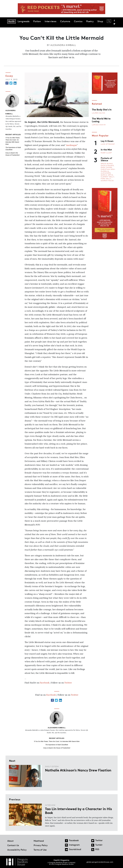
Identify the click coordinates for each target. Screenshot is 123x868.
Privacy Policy (41, 845)
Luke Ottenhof (108, 144)
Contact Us (13, 845)
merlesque (72, 145)
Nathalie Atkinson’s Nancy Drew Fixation (78, 770)
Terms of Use (40, 850)
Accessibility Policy (17, 850)
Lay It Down (107, 141)
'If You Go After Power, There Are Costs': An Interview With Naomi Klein (57, 741)
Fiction (37, 21)
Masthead (39, 841)
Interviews (51, 21)
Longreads (24, 21)
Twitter (114, 24)
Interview (50, 805)
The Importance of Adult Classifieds (57, 745)
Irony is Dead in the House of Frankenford (57, 748)
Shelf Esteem (52, 766)
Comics (78, 21)
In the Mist (106, 149)
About (10, 841)
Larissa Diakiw (99, 125)
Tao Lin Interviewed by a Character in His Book (78, 811)
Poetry (90, 21)
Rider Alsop (106, 153)
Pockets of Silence (106, 159)
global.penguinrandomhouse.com (100, 862)
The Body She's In (102, 109)
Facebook (114, 21)
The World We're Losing (101, 120)
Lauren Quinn (99, 113)
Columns (65, 21)
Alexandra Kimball (63, 45)
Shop (100, 21)
